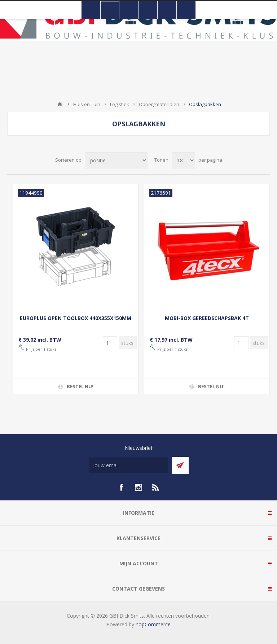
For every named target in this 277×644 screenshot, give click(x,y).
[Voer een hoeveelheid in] (110, 343)
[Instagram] (138, 487)
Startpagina (60, 104)
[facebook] (121, 487)
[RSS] (156, 487)
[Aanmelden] (128, 465)
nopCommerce (153, 624)
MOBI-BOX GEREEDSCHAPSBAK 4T (207, 318)
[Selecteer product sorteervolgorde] (116, 160)
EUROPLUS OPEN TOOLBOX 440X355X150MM (76, 318)
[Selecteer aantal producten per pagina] (183, 160)
